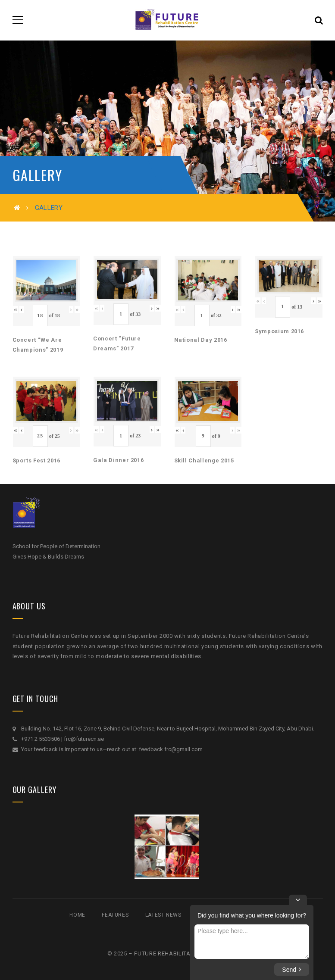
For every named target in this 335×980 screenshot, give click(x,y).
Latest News (163, 915)
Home (77, 915)
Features (115, 915)
